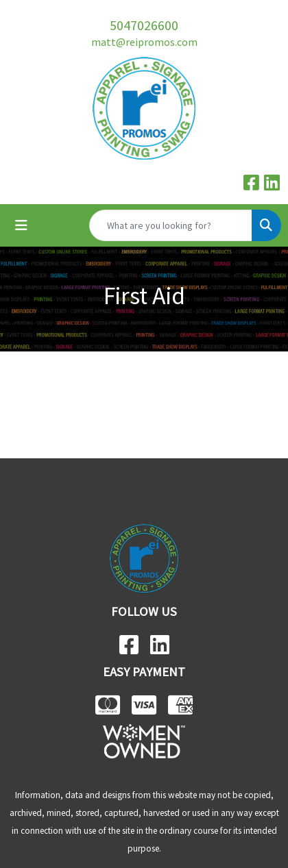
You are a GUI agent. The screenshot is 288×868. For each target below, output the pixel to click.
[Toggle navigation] (21, 225)
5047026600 (144, 25)
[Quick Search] (171, 225)
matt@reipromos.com (144, 42)
